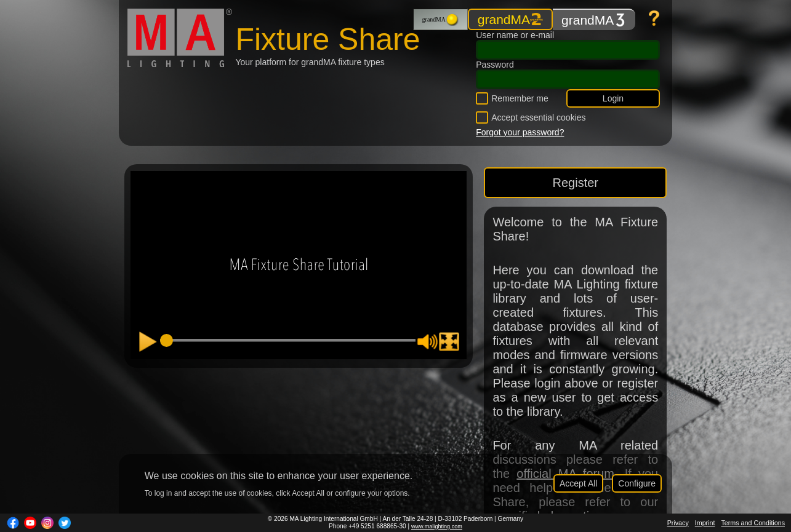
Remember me (520, 98)
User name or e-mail (515, 35)
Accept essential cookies (538, 117)
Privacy (678, 523)
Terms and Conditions (753, 523)
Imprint (705, 523)
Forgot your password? (520, 132)
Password (495, 65)
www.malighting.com (437, 526)
